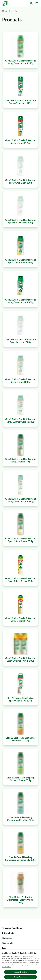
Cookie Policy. (7, 967)
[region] (20, 965)
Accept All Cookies (20, 972)
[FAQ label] (4, 948)
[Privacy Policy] (9, 933)
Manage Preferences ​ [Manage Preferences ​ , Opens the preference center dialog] (20, 977)
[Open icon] (31, 3)
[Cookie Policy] (8, 943)
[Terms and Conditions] (12, 928)
